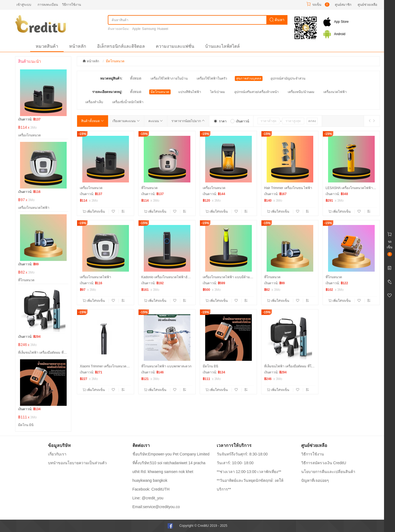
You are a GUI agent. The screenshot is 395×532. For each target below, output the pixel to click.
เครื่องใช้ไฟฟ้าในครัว (212, 78)
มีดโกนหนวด (160, 92)
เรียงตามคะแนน (126, 121)
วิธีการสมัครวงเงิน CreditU (324, 463)
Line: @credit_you (148, 498)
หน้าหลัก (78, 46)
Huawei (163, 29)
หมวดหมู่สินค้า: (111, 78)
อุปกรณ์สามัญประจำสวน (288, 78)
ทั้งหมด (136, 78)
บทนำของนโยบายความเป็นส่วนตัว (77, 463)
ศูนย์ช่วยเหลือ (367, 5)
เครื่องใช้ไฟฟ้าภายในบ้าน (169, 78)
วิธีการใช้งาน (71, 5)
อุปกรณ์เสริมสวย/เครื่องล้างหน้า (256, 92)
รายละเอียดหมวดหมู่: (107, 92)
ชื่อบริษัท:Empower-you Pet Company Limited (171, 454)
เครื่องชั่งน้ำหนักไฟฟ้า (128, 102)
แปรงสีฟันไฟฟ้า (190, 92)
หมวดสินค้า (47, 46)
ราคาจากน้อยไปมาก (188, 121)
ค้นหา (277, 20)
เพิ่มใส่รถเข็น (94, 212)
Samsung (149, 29)
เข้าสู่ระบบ (24, 5)
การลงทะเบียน (48, 5)
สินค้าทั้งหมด (93, 121)
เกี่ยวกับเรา (57, 454)
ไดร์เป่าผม (218, 92)
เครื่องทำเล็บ (94, 102)
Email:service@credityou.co (156, 507)
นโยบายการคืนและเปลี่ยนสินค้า (328, 472)
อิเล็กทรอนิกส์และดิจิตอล (121, 46)
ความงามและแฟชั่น (175, 46)
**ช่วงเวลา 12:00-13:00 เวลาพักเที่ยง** (249, 472)
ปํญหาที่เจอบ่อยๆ (315, 480)
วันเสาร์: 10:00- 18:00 (235, 463)
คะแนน (156, 121)
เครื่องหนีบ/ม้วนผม (301, 92)
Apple (136, 29)
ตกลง (312, 121)
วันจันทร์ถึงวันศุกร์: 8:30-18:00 (242, 454)
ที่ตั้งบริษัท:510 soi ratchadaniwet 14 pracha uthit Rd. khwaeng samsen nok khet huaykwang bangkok (169, 472)
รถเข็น (317, 5)
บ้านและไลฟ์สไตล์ (222, 46)
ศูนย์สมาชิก (343, 5)
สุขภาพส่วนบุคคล (249, 78)
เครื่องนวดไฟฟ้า (335, 92)
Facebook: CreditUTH (151, 489)
